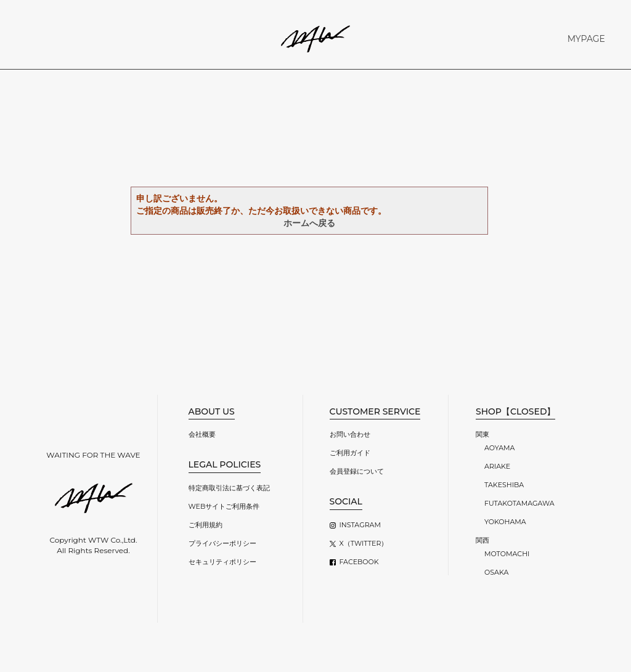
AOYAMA (499, 448)
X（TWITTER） (364, 543)
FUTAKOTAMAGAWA (519, 503)
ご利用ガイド (350, 453)
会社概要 (202, 434)
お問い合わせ (350, 434)
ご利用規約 (206, 525)
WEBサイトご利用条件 (224, 506)
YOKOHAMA (505, 522)
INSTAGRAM (360, 525)
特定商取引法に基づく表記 (229, 488)
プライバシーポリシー (222, 543)
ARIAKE (497, 466)
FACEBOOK (359, 562)
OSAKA (496, 572)
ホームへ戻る (309, 223)
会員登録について (357, 471)
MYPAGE (586, 39)
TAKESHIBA (504, 485)
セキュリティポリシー (222, 562)
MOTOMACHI (507, 554)
